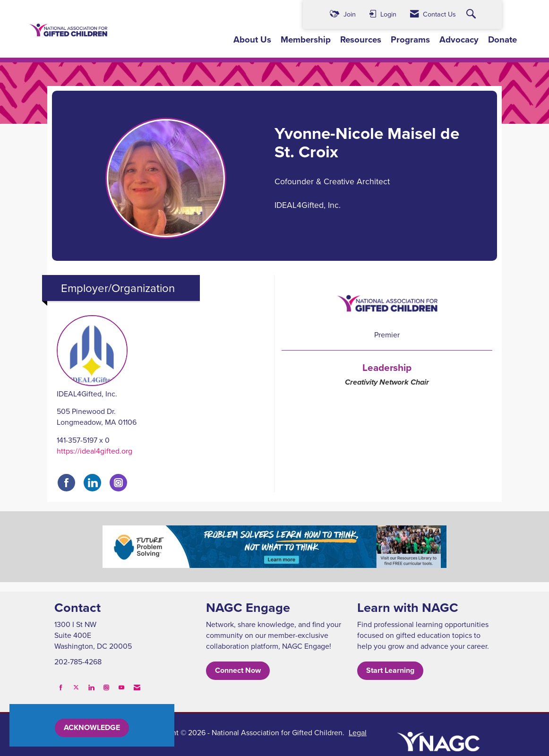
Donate (502, 40)
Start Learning (390, 670)
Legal (358, 732)
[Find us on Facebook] (61, 687)
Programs (410, 40)
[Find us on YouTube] (121, 687)
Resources (361, 40)
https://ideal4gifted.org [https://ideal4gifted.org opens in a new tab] (94, 451)
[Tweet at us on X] (76, 687)
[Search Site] (472, 14)
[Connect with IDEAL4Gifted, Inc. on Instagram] (118, 483)
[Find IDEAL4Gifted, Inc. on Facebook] (66, 483)
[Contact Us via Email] (137, 687)
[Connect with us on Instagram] (106, 687)
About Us (252, 40)
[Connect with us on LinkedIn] (91, 687)
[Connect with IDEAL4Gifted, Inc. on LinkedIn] (92, 483)
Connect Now (238, 670)
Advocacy (459, 40)
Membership (306, 40)
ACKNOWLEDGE (92, 727)
